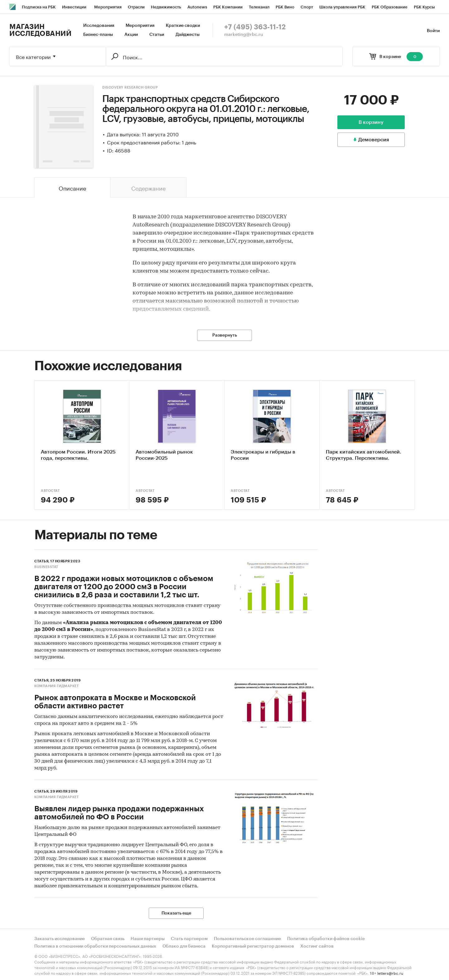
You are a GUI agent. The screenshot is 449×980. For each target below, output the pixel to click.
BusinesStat (46, 567)
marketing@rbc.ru (244, 35)
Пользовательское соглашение (247, 939)
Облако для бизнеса (184, 946)
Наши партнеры (148, 939)
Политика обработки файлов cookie (326, 939)
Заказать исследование (60, 939)
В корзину (371, 122)
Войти (433, 31)
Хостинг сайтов (317, 946)
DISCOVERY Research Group (130, 87)
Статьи (157, 35)
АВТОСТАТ (50, 491)
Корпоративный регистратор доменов (253, 946)
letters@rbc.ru (390, 973)
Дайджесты (188, 35)
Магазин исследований (40, 30)
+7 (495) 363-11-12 (255, 27)
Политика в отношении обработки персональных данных (95, 946)
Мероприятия (140, 26)
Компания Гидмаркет (56, 686)
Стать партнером (189, 939)
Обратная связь (108, 939)
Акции (131, 35)
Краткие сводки (183, 26)
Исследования (99, 26)
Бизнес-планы (98, 35)
